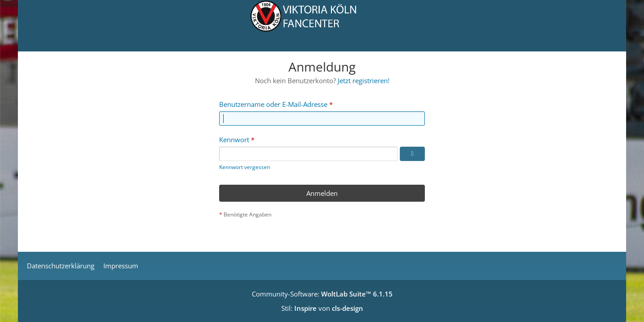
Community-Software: (322, 294)
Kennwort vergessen (245, 167)
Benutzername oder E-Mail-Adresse (273, 104)
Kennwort (234, 140)
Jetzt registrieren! (364, 80)
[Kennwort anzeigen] (412, 154)
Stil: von (322, 308)
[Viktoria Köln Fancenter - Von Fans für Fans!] (322, 26)
